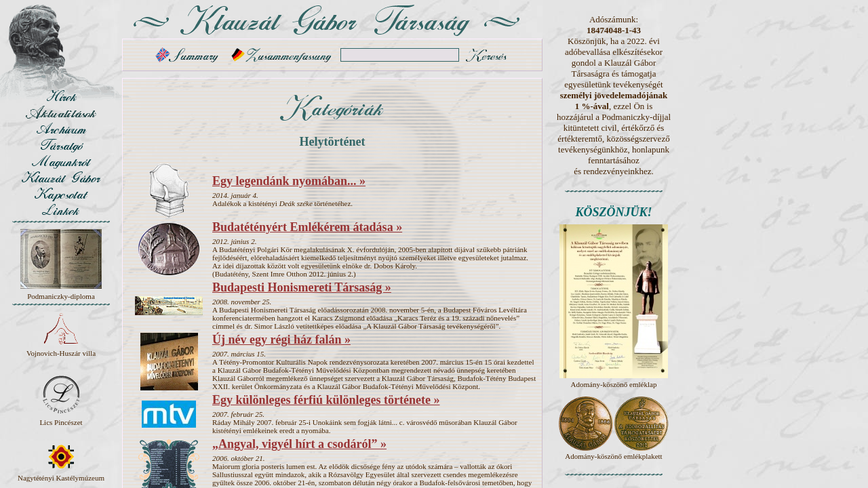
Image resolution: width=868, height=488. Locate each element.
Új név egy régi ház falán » (281, 340)
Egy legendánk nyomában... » (289, 181)
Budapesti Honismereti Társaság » (302, 287)
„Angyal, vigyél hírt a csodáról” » (299, 444)
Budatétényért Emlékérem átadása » (307, 227)
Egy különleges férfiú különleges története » (326, 400)
